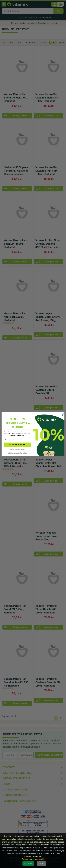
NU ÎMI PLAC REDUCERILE (17, 449)
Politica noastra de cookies (34, 859)
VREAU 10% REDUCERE (17, 445)
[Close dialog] (62, 414)
